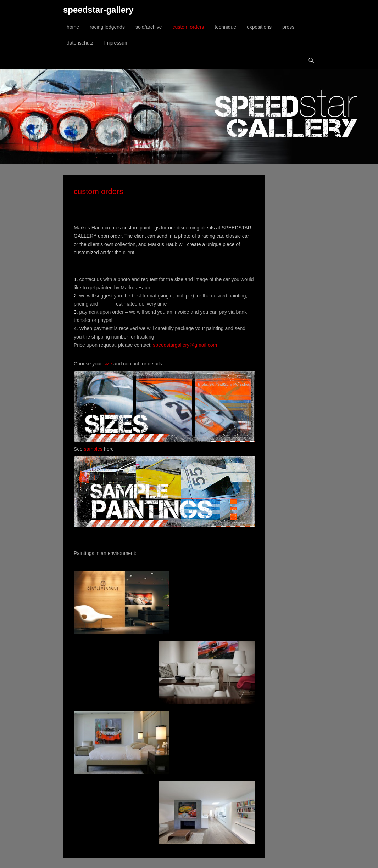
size (108, 364)
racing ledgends (107, 27)
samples (93, 449)
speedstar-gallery (98, 10)
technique (225, 27)
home (73, 27)
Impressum (116, 43)
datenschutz (80, 43)
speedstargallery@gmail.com (185, 345)
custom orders (188, 27)
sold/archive (149, 27)
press (288, 27)
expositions (259, 27)
